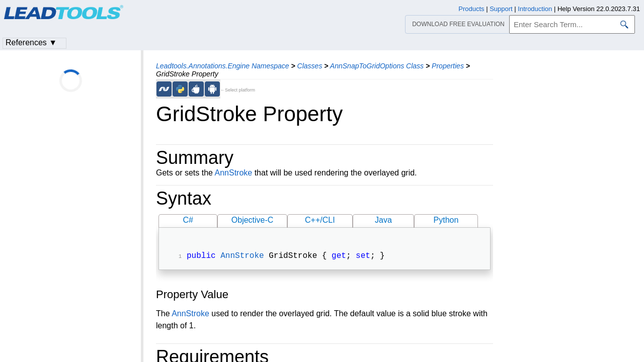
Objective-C (253, 220)
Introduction (535, 9)
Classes (310, 66)
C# (188, 220)
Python (446, 220)
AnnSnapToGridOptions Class (377, 66)
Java (383, 220)
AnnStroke (234, 173)
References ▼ (31, 42)
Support (501, 9)
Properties (448, 66)
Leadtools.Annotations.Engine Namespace (223, 66)
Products (471, 9)
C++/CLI (320, 220)
